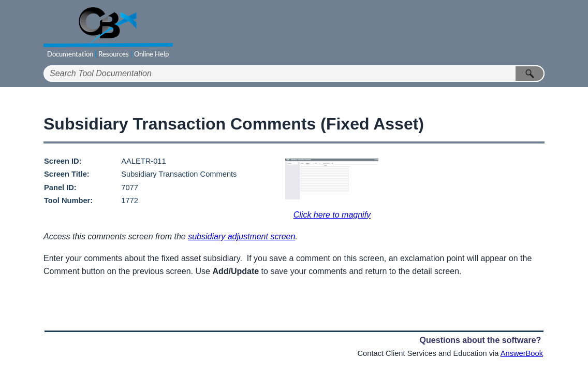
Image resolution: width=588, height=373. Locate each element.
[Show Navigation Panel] (539, 33)
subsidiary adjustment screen (241, 236)
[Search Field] (294, 74)
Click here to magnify (332, 215)
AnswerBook (522, 353)
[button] (530, 74)
